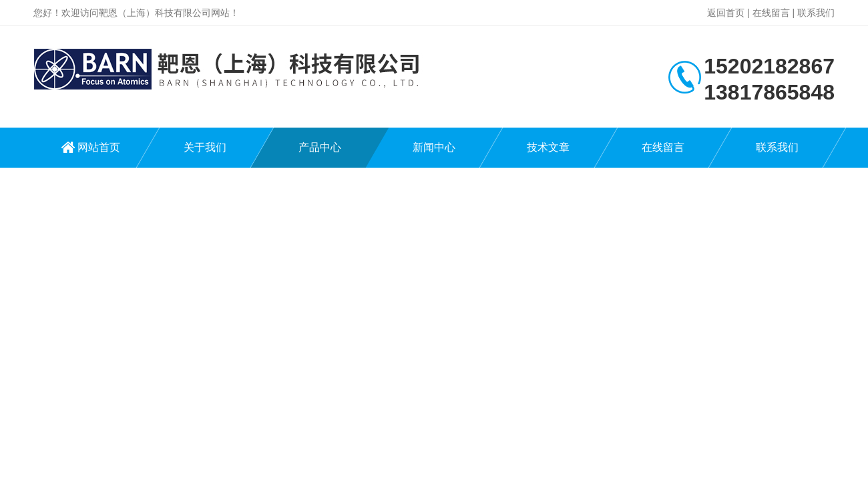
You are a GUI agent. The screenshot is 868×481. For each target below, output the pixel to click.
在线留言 (771, 13)
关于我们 (205, 147)
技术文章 (548, 147)
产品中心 (320, 147)
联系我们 (816, 13)
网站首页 (99, 147)
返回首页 (726, 13)
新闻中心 (434, 147)
